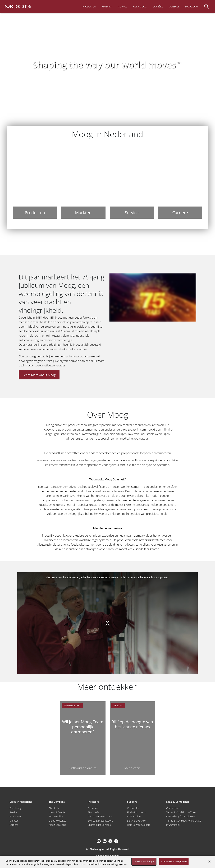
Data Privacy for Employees (181, 816)
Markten (14, 821)
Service (13, 812)
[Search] (207, 5)
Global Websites (58, 821)
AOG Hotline (134, 816)
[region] (107, 862)
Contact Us (133, 808)
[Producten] (35, 182)
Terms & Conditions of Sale (181, 812)
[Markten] (83, 182)
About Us (54, 808)
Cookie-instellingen (144, 861)
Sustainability (56, 816)
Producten (15, 816)
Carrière (14, 825)
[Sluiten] (209, 861)
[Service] (132, 182)
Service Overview (136, 821)
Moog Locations (57, 825)
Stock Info (93, 812)
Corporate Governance (100, 816)
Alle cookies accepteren (174, 861)
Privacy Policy (173, 825)
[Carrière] (180, 182)
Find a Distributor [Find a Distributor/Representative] (136, 812)
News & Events (57, 812)
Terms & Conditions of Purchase (184, 821)
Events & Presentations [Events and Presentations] (101, 821)
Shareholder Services (99, 825)
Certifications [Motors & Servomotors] (173, 808)
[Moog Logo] (17, 6)
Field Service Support (139, 825)
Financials (93, 808)
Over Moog (15, 808)
